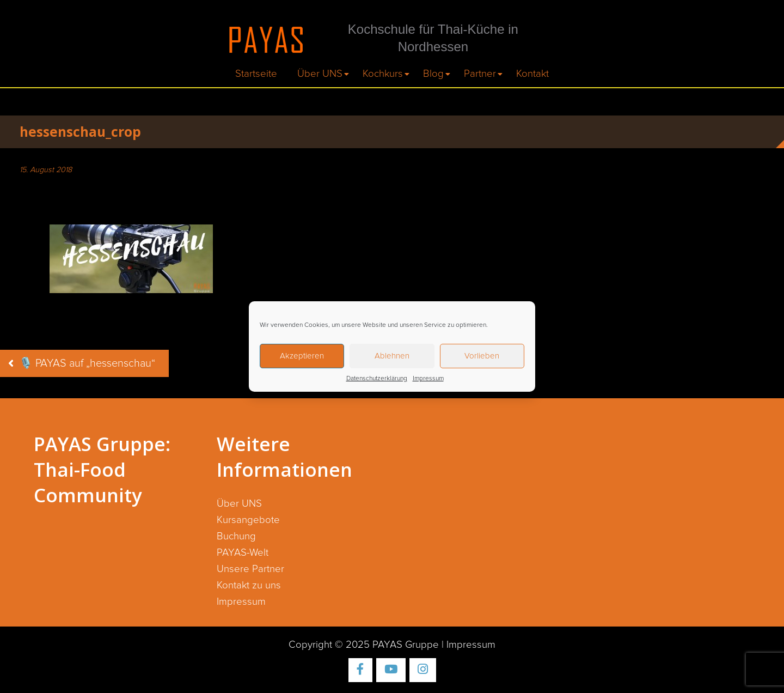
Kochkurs (383, 74)
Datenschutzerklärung (377, 379)
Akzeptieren (302, 356)
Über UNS (320, 74)
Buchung (236, 536)
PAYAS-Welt (243, 553)
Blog (433, 74)
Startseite (256, 74)
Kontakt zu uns (249, 585)
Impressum (428, 379)
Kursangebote (248, 520)
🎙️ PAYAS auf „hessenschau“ (87, 363)
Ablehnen (392, 356)
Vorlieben (482, 356)
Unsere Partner (250, 569)
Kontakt (532, 74)
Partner (480, 74)
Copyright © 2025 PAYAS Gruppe (364, 645)
